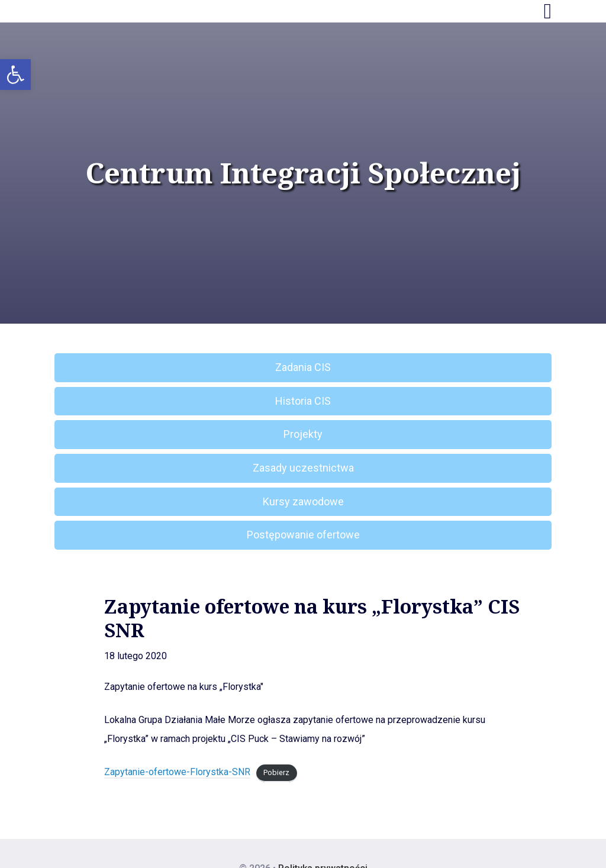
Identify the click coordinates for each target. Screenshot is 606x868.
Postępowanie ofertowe (303, 535)
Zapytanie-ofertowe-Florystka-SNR (177, 772)
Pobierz (276, 772)
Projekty (303, 434)
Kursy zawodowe (303, 501)
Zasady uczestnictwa (303, 468)
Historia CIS (303, 401)
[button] (15, 75)
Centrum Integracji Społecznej (303, 173)
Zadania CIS (303, 367)
